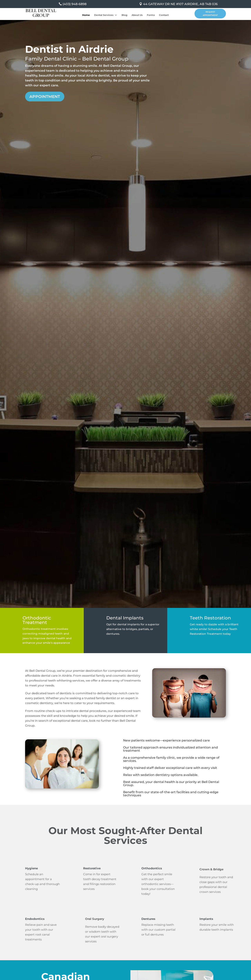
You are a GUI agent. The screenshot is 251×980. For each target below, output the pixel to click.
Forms (151, 15)
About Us (137, 15)
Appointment (45, 97)
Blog (124, 15)
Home (86, 15)
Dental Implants (125, 618)
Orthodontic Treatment (37, 620)
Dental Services (104, 15)
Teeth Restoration (210, 618)
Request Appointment (210, 14)
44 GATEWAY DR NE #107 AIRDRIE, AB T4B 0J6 (180, 4)
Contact (164, 15)
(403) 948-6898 (75, 4)
